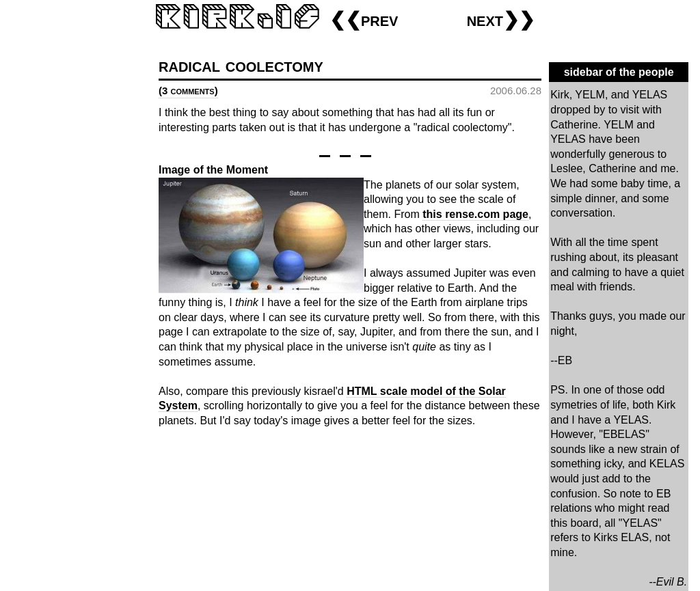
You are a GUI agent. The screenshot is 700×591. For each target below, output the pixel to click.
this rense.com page (475, 214)
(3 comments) (188, 91)
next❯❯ (501, 19)
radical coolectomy (241, 65)
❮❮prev (364, 19)
